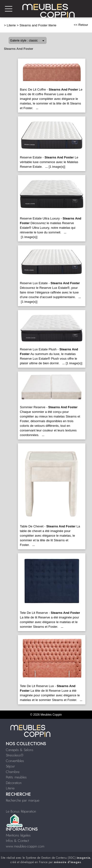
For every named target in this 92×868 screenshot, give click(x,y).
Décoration (14, 783)
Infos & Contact (17, 841)
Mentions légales (18, 835)
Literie (11, 25)
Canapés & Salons (20, 750)
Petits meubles (16, 777)
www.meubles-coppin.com (25, 846)
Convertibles (15, 761)
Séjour (10, 766)
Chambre (13, 772)
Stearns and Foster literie (38, 25)
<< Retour (81, 25)
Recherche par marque (23, 800)
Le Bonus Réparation (21, 811)
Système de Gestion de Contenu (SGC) (58, 858)
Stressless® (15, 755)
